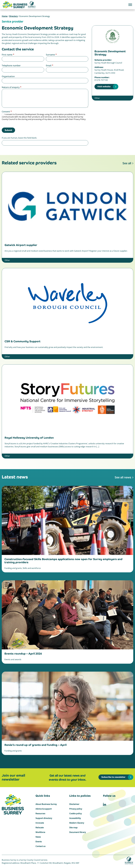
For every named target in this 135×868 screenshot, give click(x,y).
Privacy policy (76, 809)
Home (5, 16)
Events (39, 842)
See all (127, 163)
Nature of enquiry (12, 87)
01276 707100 (101, 80)
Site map (73, 827)
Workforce (40, 832)
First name (8, 55)
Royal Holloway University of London (29, 438)
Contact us (40, 846)
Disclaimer (74, 804)
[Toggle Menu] (130, 5)
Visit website (104, 87)
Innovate (40, 823)
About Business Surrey (46, 804)
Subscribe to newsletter (113, 777)
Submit (8, 130)
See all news (123, 477)
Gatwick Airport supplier (21, 245)
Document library (78, 832)
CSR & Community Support (22, 341)
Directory (13, 16)
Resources (40, 813)
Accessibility (75, 818)
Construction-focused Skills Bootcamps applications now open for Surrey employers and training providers (63, 561)
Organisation (8, 76)
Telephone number (11, 65)
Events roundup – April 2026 (23, 654)
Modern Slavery (77, 823)
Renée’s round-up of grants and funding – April (36, 745)
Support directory (44, 818)
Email (50, 65)
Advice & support (44, 809)
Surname (51, 55)
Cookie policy (75, 813)
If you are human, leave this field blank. (19, 138)
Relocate (40, 827)
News (38, 837)
